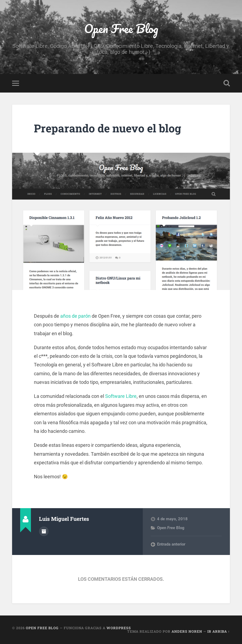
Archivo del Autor (44, 531)
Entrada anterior (171, 544)
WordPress (119, 628)
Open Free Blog (121, 28)
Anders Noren (187, 631)
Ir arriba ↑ (219, 631)
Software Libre (121, 396)
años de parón (75, 316)
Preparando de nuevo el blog (108, 128)
